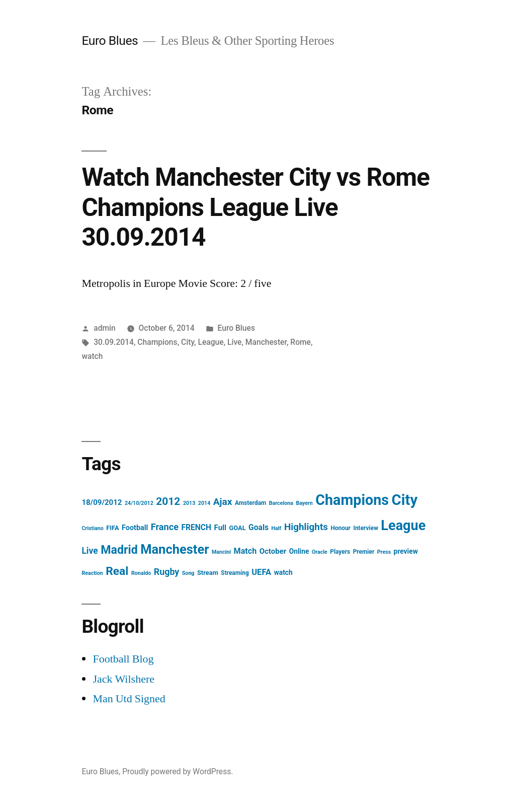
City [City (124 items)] (405, 500)
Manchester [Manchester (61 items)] (175, 549)
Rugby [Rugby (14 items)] (167, 572)
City (188, 342)
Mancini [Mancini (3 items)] (221, 552)
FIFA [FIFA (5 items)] (112, 528)
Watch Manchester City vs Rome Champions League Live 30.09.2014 (255, 207)
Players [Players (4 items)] (340, 552)
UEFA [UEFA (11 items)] (261, 572)
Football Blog (123, 659)
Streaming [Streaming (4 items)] (235, 573)
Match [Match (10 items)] (245, 551)
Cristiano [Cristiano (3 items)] (92, 528)
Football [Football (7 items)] (135, 528)
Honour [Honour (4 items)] (340, 528)
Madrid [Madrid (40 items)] (119, 550)
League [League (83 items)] (403, 526)
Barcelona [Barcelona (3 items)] (281, 503)
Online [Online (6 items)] (299, 551)
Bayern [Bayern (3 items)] (304, 503)
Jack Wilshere (123, 679)
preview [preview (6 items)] (406, 551)
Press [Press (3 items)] (384, 552)
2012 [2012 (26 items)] (168, 501)
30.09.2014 (114, 342)
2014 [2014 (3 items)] (204, 503)
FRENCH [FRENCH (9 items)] (196, 527)
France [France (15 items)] (165, 527)
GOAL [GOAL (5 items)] (237, 528)
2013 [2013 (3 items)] (189, 503)
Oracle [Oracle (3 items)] (320, 552)
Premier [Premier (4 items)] (364, 552)
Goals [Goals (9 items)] (259, 527)
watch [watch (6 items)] (283, 572)
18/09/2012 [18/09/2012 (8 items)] (102, 502)
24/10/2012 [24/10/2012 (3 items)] (139, 503)
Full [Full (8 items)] (220, 528)
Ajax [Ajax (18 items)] (223, 502)
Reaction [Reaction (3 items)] (92, 573)
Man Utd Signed (129, 699)
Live (234, 342)
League (210, 342)
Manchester (266, 342)
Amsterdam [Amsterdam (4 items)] (250, 503)
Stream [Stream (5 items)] (208, 573)
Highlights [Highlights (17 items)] (306, 527)
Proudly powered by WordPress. (178, 771)
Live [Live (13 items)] (90, 551)
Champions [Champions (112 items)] (352, 500)
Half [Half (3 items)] (277, 528)
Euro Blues (110, 41)
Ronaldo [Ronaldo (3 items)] (141, 573)
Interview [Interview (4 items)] (365, 528)
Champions (157, 342)
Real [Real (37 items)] (117, 571)
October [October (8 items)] (273, 551)
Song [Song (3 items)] (188, 573)
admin (105, 328)
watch (92, 356)
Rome (301, 342)
